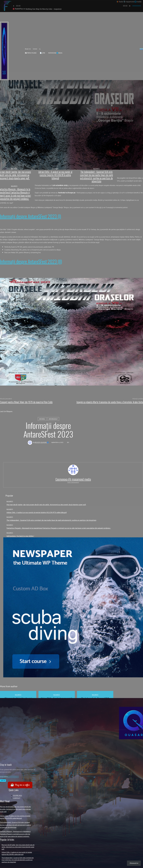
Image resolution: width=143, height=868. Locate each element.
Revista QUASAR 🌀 (42, 443)
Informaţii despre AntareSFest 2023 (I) (31, 216)
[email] (9, 777)
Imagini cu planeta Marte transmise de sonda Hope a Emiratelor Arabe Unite (110, 402)
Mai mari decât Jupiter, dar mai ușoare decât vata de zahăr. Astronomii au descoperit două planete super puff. (46, 505)
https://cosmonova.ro (73, 482)
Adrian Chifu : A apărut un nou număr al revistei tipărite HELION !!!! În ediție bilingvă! (37, 513)
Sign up (3, 781)
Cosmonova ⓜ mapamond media (73, 479)
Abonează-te (134, 863)
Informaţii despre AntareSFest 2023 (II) (31, 261)
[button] (40, 49)
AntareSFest (53, 419)
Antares (42, 419)
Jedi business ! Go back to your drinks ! (20, 536)
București (10, 501)
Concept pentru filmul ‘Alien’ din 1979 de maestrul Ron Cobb (26, 402)
